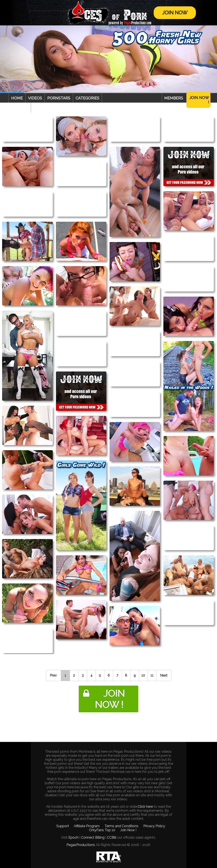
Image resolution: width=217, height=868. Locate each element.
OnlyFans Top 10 (102, 830)
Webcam (20, 108)
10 (143, 675)
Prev (53, 675)
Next (164, 675)
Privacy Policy (154, 826)
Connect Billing (93, 837)
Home (17, 98)
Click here (145, 807)
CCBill (112, 837)
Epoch (73, 837)
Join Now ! (199, 100)
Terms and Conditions (121, 826)
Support (63, 826)
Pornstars (59, 98)
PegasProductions (81, 845)
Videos (35, 98)
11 (152, 675)
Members (174, 98)
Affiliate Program (87, 826)
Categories (87, 98)
